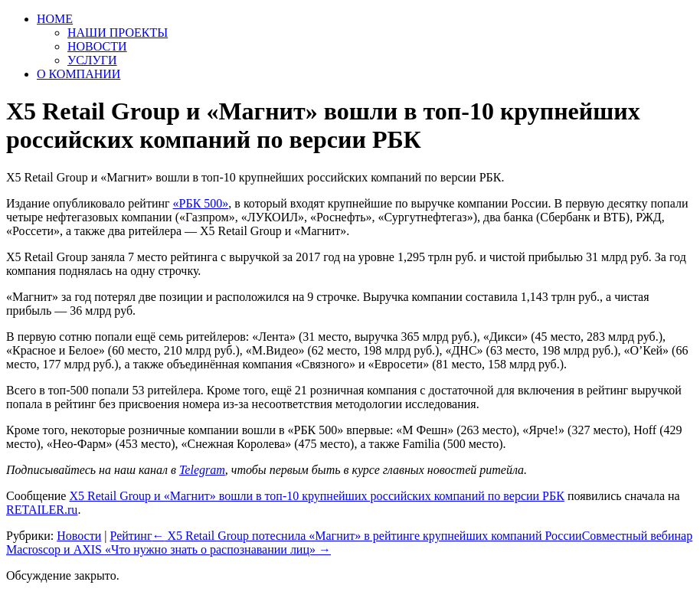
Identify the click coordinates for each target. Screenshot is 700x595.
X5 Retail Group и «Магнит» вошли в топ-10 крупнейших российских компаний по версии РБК (316, 496)
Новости (79, 536)
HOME (55, 19)
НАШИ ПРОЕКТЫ (118, 33)
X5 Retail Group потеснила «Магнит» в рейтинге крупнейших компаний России (366, 536)
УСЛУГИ (92, 60)
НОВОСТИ (97, 46)
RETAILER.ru (42, 510)
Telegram (202, 470)
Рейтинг (131, 536)
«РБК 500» (201, 203)
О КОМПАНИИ (79, 74)
